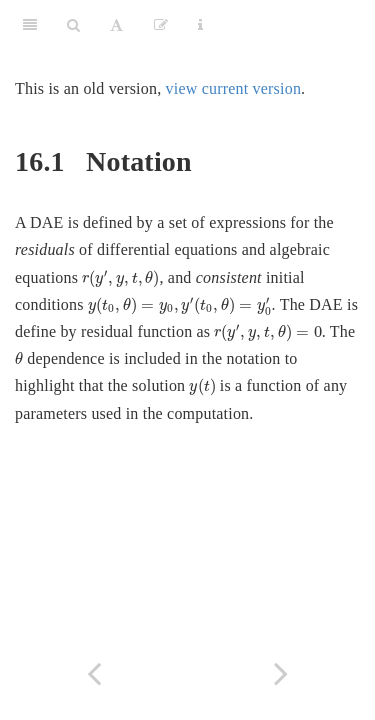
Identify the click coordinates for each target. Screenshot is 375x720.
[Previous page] (94, 673)
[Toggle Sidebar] (30, 25)
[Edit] (161, 25)
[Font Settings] (116, 25)
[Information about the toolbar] (200, 25)
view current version (234, 88)
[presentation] (120, 279)
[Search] (73, 25)
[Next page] (282, 673)
